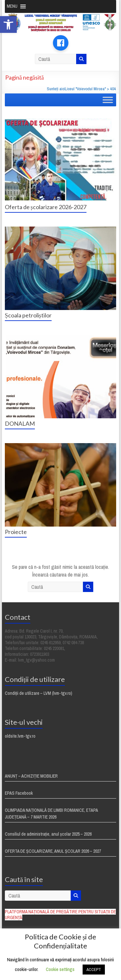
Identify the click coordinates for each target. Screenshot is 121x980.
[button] (8, 24)
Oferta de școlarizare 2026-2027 (46, 207)
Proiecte (16, 532)
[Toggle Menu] (108, 100)
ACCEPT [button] (94, 970)
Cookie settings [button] (60, 969)
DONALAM (20, 423)
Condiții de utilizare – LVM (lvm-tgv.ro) (39, 693)
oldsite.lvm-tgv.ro (20, 736)
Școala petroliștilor (28, 315)
